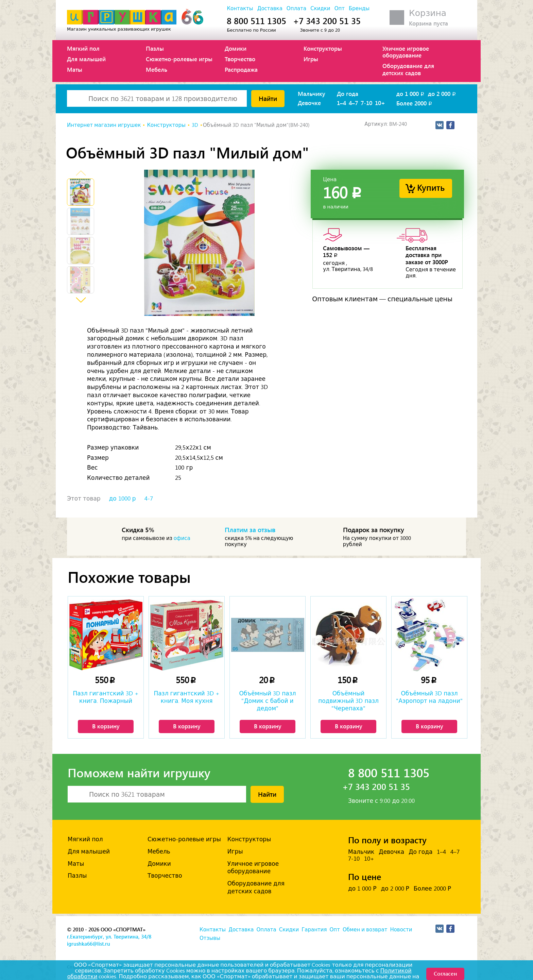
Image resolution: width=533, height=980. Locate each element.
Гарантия (314, 930)
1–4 (341, 103)
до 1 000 (411, 94)
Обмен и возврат (365, 930)
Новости (401, 930)
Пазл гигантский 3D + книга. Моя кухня (186, 697)
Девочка (391, 852)
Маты (75, 69)
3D (195, 125)
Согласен (445, 973)
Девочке (309, 103)
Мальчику (312, 94)
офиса (182, 538)
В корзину (106, 726)
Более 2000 (415, 103)
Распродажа (241, 69)
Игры (311, 59)
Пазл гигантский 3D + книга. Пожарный (106, 697)
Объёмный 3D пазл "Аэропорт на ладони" (429, 697)
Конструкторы (323, 48)
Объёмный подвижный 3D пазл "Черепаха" (348, 701)
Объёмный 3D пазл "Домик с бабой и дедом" (267, 701)
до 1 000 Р (362, 889)
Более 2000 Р (432, 889)
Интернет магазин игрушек (104, 125)
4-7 (149, 499)
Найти (268, 98)
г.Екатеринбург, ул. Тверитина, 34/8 (109, 936)
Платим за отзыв (250, 529)
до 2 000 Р (395, 889)
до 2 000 (442, 94)
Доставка (270, 9)
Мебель (157, 69)
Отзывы (210, 938)
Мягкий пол (83, 48)
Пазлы (155, 48)
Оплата (296, 9)
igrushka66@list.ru (89, 944)
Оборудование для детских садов (408, 69)
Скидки (320, 9)
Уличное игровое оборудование (406, 52)
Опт (340, 9)
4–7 (353, 103)
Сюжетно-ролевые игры (179, 59)
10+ (380, 103)
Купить (431, 187)
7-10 (366, 103)
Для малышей (86, 59)
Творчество (240, 59)
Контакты (240, 9)
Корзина (428, 13)
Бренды (359, 9)
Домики (236, 48)
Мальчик (361, 852)
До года (348, 94)
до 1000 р (123, 499)
